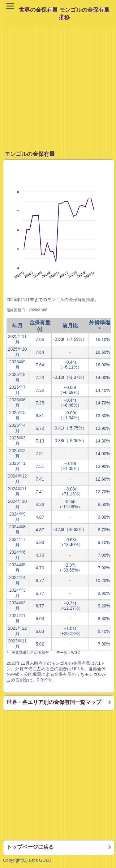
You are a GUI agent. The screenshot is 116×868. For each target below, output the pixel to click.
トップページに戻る (30, 847)
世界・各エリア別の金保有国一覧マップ (54, 702)
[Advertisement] (58, 85)
